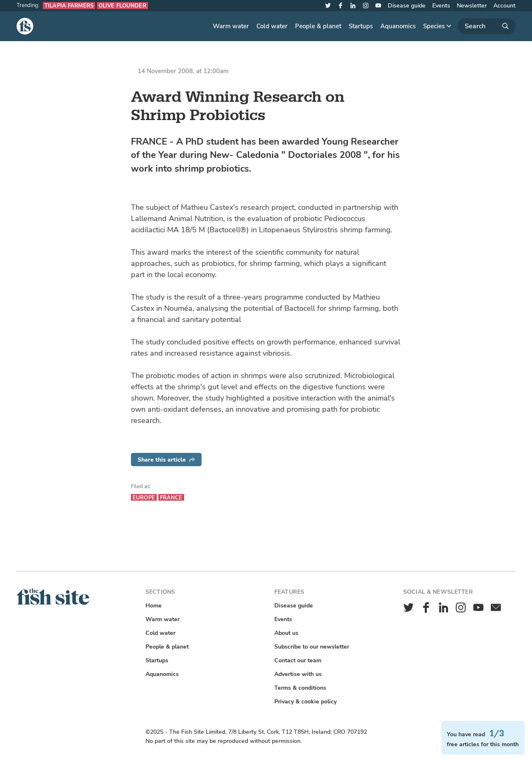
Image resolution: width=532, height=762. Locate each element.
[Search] (487, 26)
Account (504, 6)
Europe (144, 498)
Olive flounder (122, 6)
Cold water (272, 26)
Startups (361, 26)
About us (286, 633)
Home (154, 606)
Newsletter (472, 6)
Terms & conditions (300, 688)
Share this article (166, 460)
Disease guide (407, 6)
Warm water (231, 26)
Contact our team (298, 660)
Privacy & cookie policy (305, 702)
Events (441, 6)
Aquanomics (398, 26)
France (171, 498)
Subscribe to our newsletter (312, 647)
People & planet (318, 26)
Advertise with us (298, 674)
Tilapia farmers (69, 6)
